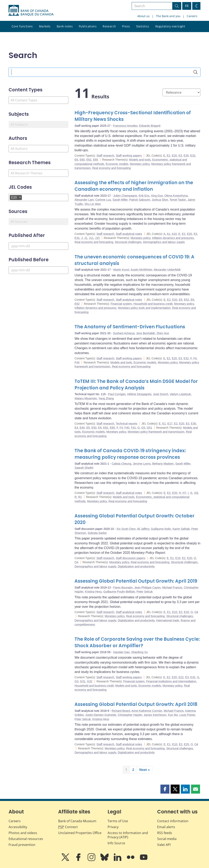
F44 (77, 362)
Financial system (121, 304)
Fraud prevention (22, 845)
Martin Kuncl (121, 270)
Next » (145, 770)
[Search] (196, 72)
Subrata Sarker (97, 533)
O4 (76, 562)
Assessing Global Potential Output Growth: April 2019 (136, 581)
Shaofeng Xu (140, 652)
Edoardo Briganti (150, 126)
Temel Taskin (178, 200)
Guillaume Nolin (161, 529)
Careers (192, 16)
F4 (195, 358)
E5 (181, 300)
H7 (184, 493)
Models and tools (140, 160)
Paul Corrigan (117, 394)
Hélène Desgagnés (139, 394)
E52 (186, 300)
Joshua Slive (160, 200)
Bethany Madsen (163, 464)
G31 (83, 681)
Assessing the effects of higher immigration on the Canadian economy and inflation (134, 186)
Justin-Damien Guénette (101, 715)
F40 (127, 428)
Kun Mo (173, 715)
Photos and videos (23, 833)
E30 (186, 156)
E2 (168, 156)
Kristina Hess (93, 592)
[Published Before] (38, 270)
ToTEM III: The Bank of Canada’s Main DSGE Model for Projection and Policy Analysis (136, 385)
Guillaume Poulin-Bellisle (119, 592)
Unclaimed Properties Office (80, 833)
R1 (80, 497)
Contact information (173, 821)
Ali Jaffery (143, 529)
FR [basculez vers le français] (187, 6)
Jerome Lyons (142, 464)
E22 (181, 677)
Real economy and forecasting (112, 168)
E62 (89, 160)
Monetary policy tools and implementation (144, 308)
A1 (168, 234)
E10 (178, 558)
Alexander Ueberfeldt (167, 270)
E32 (193, 156)
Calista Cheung (121, 464)
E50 (94, 428)
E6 (76, 160)
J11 (91, 238)
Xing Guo (157, 196)
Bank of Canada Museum (77, 821)
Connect (68, 827)
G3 (76, 681)
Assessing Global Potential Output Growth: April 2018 (136, 704)
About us (143, 16)
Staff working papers (129, 156)
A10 (174, 234)
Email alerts (166, 827)
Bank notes (65, 26)
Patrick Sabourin (140, 200)
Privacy (113, 827)
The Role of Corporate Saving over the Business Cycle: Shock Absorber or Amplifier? (137, 642)
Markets (45, 26)
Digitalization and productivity (136, 566)
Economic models (117, 164)
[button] (165, 789)
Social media (167, 839)
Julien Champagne (125, 196)
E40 (82, 428)
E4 (76, 428)
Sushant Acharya (124, 333)
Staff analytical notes (129, 234)
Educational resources (26, 839)
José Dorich (161, 394)
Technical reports (127, 424)
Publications (88, 26)
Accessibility (18, 827)
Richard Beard (121, 711)
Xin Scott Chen (126, 529)
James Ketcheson (155, 715)
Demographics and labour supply (164, 242)
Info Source (116, 843)
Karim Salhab (181, 529)
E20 (174, 156)
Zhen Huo (163, 333)
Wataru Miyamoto (86, 398)
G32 (90, 681)
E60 (82, 160)
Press (126, 26)
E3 (180, 156)
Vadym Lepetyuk (180, 394)
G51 (149, 428)
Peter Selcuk (145, 592)
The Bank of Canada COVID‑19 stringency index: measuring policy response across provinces (130, 454)
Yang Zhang (106, 398)
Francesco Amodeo (125, 126)
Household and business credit (153, 304)
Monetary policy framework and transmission (156, 432)
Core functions (22, 26)
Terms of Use (118, 821)
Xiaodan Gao (121, 652)
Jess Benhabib (146, 333)
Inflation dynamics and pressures (173, 238)
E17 (170, 424)
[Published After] (38, 246)
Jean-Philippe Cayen (147, 588)
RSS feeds (165, 833)
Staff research (105, 156)
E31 (77, 238)
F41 (133, 428)
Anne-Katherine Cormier (147, 711)
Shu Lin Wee (93, 204)
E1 (164, 424)
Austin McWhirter (141, 270)
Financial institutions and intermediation (171, 681)
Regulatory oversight (170, 26)
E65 (96, 160)
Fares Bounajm (123, 588)
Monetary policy (140, 164)
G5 (143, 428)
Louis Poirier (187, 715)
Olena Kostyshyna (176, 196)
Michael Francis (172, 588)
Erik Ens (144, 196)
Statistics (143, 26)
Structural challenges (128, 242)
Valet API (164, 845)
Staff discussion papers (131, 558)
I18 (196, 493)
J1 (86, 238)
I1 (191, 493)
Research (109, 26)
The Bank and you (168, 16)
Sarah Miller (120, 200)
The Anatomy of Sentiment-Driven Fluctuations (130, 327)
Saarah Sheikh (84, 468)
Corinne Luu (103, 200)
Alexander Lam (84, 200)
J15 (97, 238)
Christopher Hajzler (130, 715)
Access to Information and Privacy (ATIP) (128, 835)
